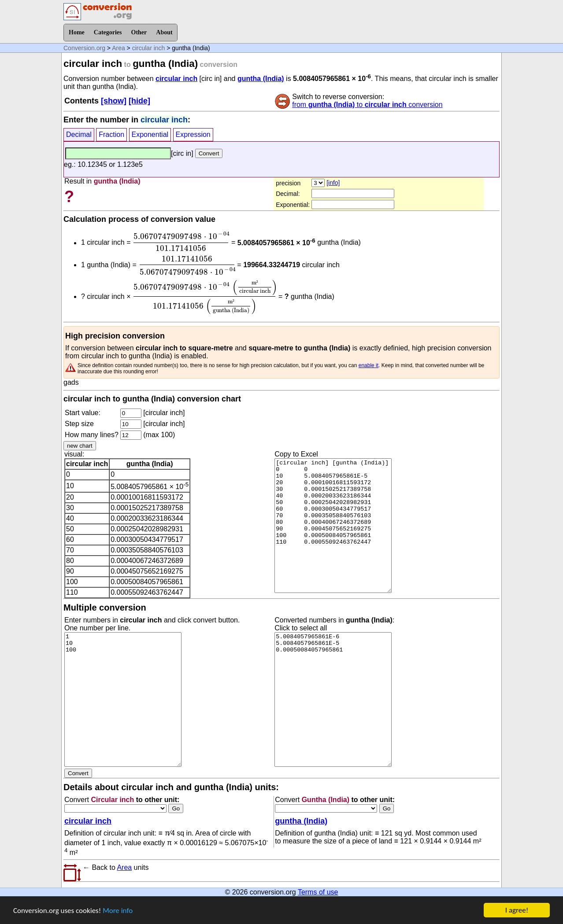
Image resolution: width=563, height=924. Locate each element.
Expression (193, 134)
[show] (114, 101)
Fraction (111, 134)
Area (119, 48)
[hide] (139, 101)
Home (77, 32)
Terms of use (318, 892)
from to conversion (367, 105)
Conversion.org (84, 48)
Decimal (79, 134)
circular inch (149, 48)
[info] (333, 183)
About (164, 32)
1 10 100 (123, 699)
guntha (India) (261, 79)
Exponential (150, 134)
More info (118, 912)
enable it (369, 365)
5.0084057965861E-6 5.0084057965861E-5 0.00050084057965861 (333, 699)
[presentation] (181, 241)
